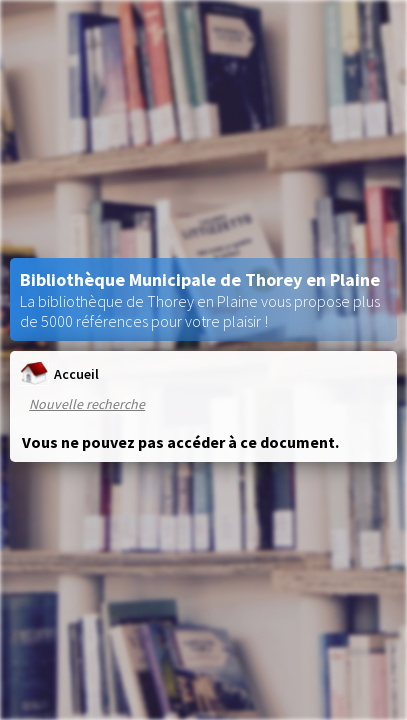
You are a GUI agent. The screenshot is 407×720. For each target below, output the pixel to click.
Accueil (59, 373)
